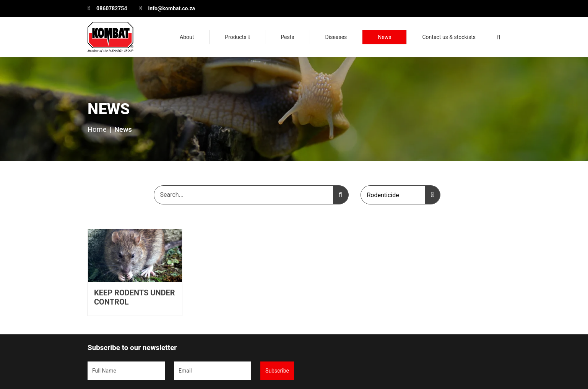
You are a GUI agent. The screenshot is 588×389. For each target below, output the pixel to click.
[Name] (126, 371)
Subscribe (277, 371)
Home (97, 129)
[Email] (213, 371)
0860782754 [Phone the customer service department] (112, 8)
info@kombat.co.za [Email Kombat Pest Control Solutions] (172, 8)
